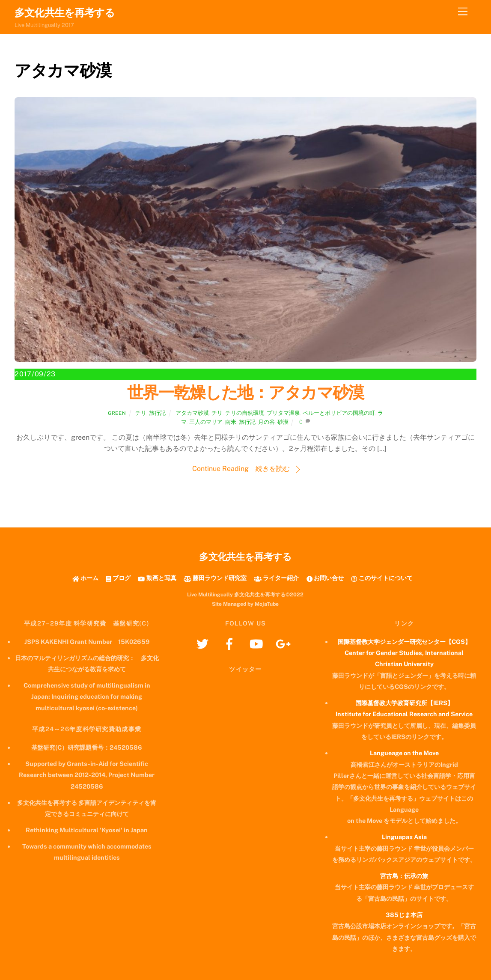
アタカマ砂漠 (192, 413)
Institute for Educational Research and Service (404, 714)
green (117, 413)
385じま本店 (404, 915)
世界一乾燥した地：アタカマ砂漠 (245, 392)
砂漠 (283, 422)
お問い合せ (325, 578)
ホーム (85, 578)
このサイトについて (382, 578)
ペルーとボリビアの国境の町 (339, 413)
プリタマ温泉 (283, 413)
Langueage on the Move (404, 753)
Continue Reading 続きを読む (241, 469)
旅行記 (157, 413)
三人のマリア (206, 422)
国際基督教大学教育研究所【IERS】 (404, 703)
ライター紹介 (276, 578)
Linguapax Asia (404, 837)
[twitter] (204, 643)
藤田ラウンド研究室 (215, 578)
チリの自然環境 (245, 413)
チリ (141, 413)
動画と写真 (157, 578)
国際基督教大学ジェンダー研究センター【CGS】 (404, 642)
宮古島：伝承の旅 (404, 876)
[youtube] (258, 643)
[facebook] (231, 643)
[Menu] (463, 12)
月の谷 (266, 422)
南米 (231, 422)
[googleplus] (285, 643)
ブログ (118, 578)
